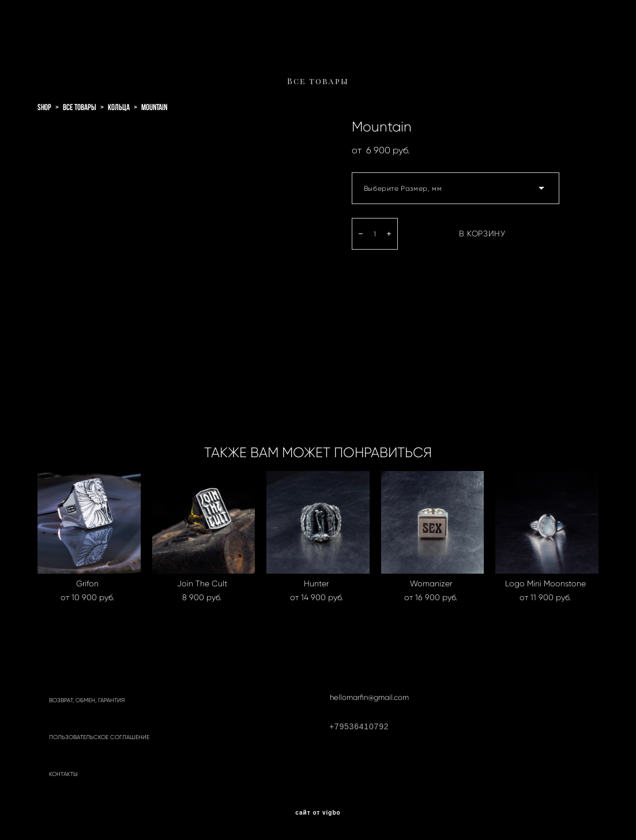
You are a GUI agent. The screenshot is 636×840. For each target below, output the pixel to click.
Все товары (318, 81)
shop (44, 107)
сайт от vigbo (318, 813)
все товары (80, 107)
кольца (119, 107)
